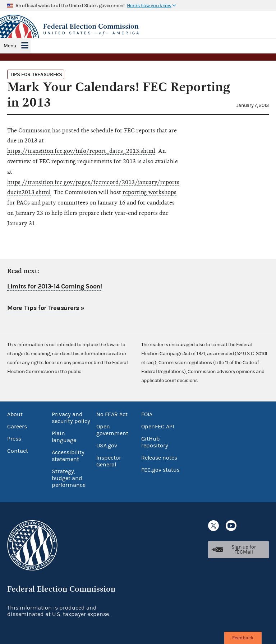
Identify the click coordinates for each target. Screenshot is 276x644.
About (15, 414)
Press (14, 439)
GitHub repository (155, 442)
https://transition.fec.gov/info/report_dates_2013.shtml (81, 151)
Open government (112, 430)
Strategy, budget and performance (69, 478)
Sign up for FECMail (244, 550)
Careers (17, 427)
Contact (18, 451)
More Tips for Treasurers (43, 308)
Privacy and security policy (71, 418)
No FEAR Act (112, 414)
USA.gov (107, 446)
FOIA (147, 414)
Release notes (159, 458)
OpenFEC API (158, 427)
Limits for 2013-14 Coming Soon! (55, 286)
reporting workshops (149, 192)
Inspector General (109, 461)
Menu (10, 46)
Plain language (64, 437)
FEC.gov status (160, 470)
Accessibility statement (68, 456)
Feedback (243, 638)
